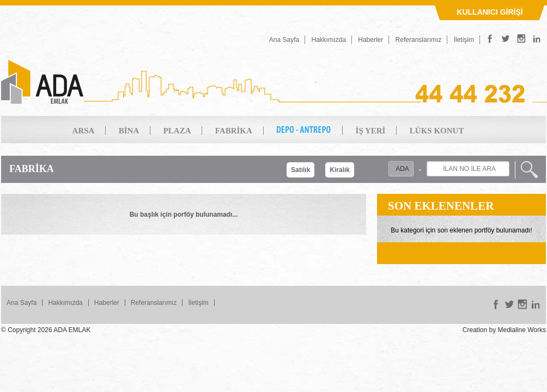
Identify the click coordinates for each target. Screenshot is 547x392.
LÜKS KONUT (437, 131)
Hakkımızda (329, 40)
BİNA (129, 131)
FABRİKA (234, 131)
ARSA (84, 131)
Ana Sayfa (284, 40)
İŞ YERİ (371, 131)
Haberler (370, 40)
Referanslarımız (419, 40)
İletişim (464, 40)
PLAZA (177, 131)
